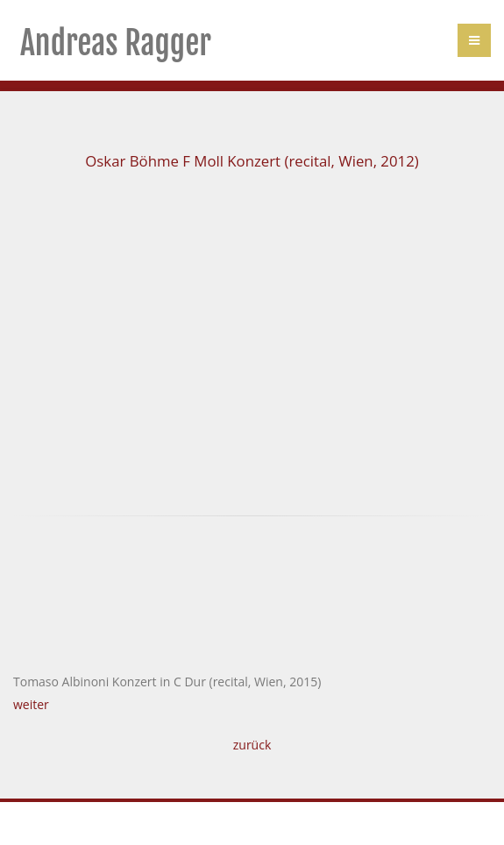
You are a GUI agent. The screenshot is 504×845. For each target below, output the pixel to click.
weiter (31, 704)
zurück (252, 745)
